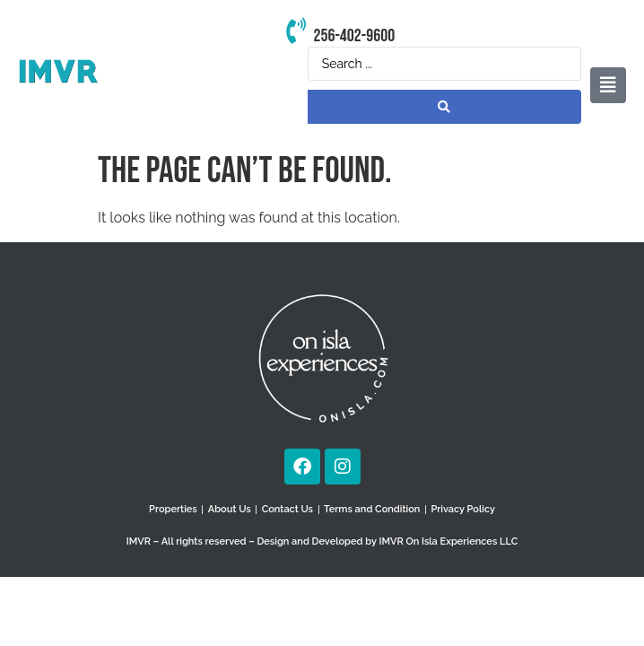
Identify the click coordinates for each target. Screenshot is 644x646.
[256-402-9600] (296, 32)
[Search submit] (444, 107)
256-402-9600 (354, 36)
